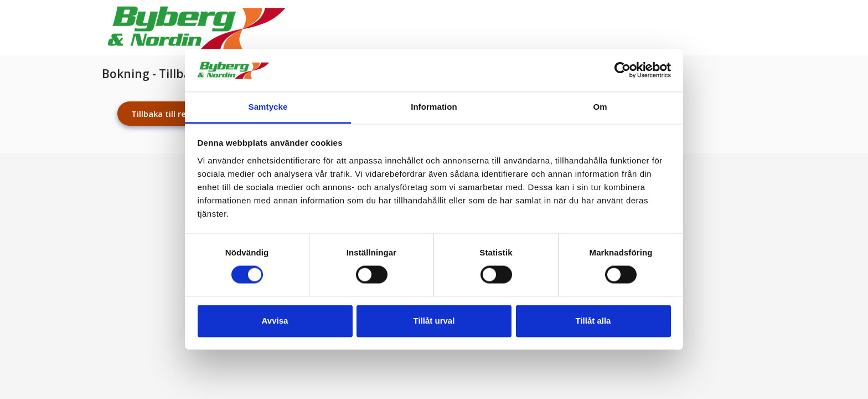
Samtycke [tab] (268, 107)
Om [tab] (600, 107)
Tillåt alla (593, 321)
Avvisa (275, 321)
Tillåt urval (434, 321)
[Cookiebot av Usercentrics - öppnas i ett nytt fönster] (622, 70)
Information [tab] (434, 107)
